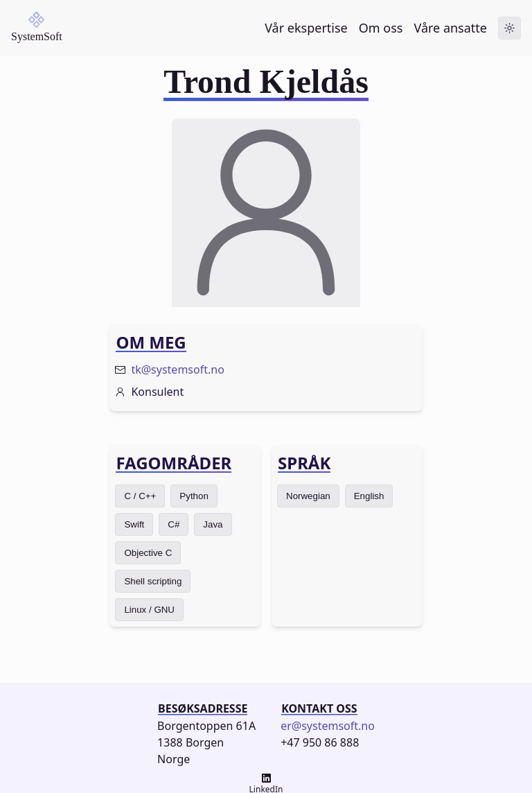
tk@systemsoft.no (177, 369)
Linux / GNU (149, 610)
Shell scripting (153, 581)
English (369, 496)
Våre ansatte (450, 28)
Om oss (381, 28)
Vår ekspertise (306, 28)
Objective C (148, 553)
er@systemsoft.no (328, 726)
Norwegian (308, 496)
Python (194, 496)
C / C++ (140, 496)
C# (174, 524)
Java (213, 524)
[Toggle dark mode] (509, 28)
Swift (134, 524)
